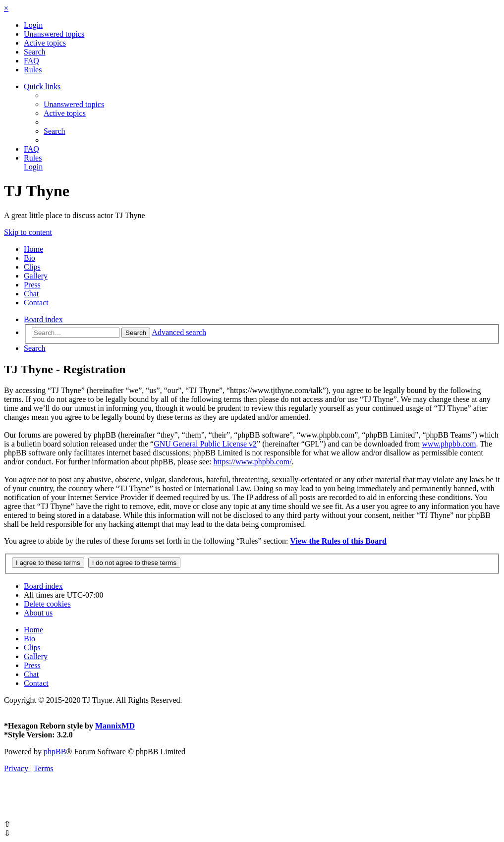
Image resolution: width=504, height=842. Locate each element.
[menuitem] (33, 25)
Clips (32, 267)
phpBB (55, 752)
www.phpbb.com (449, 444)
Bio (29, 258)
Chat (31, 294)
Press (32, 285)
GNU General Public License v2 (205, 444)
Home (33, 249)
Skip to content (28, 232)
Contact (36, 303)
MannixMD (115, 726)
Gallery (36, 276)
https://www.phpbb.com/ (253, 462)
